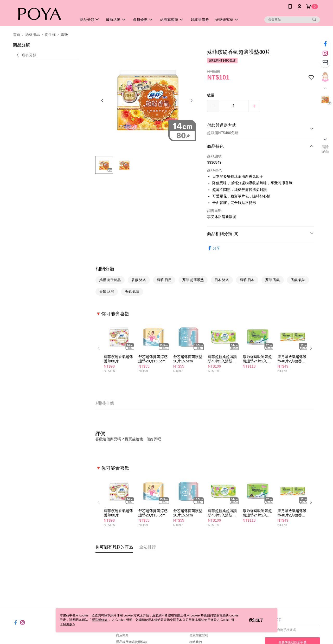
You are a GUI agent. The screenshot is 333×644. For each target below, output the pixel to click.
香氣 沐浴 (107, 292)
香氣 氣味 (132, 292)
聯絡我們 (196, 642)
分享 (214, 248)
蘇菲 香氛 (273, 280)
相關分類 (105, 269)
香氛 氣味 (298, 280)
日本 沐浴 (222, 280)
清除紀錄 (325, 149)
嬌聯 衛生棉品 (110, 280)
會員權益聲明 (199, 635)
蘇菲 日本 (247, 280)
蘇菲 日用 (164, 280)
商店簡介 (122, 635)
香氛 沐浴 (139, 280)
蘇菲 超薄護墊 (193, 280)
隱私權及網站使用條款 (132, 642)
